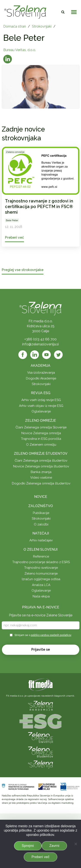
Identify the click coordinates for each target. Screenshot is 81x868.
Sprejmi (28, 846)
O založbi (41, 524)
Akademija (40, 366)
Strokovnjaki (42, 26)
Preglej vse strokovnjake (23, 270)
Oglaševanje (41, 411)
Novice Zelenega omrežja (41, 433)
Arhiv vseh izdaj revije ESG (41, 400)
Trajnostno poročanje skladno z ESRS (41, 562)
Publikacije (41, 513)
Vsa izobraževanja (41, 373)
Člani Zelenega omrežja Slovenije (41, 427)
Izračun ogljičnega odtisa (41, 579)
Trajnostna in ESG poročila (41, 439)
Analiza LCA (41, 585)
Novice (41, 497)
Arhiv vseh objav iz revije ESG (41, 406)
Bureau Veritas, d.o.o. (20, 50)
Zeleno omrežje (40, 421)
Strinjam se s (43, 635)
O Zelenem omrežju (41, 445)
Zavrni (54, 846)
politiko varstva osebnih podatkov (51, 635)
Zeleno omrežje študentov (41, 454)
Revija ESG (41, 393)
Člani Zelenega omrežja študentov (41, 461)
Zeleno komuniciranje (41, 573)
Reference (41, 556)
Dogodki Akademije (41, 378)
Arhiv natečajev (41, 540)
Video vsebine (41, 478)
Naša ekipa (41, 596)
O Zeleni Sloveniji (40, 549)
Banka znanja (41, 472)
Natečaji (41, 533)
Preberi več (41, 857)
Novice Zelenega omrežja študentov (41, 466)
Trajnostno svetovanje (41, 568)
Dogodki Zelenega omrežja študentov (41, 483)
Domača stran (15, 26)
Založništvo (41, 506)
